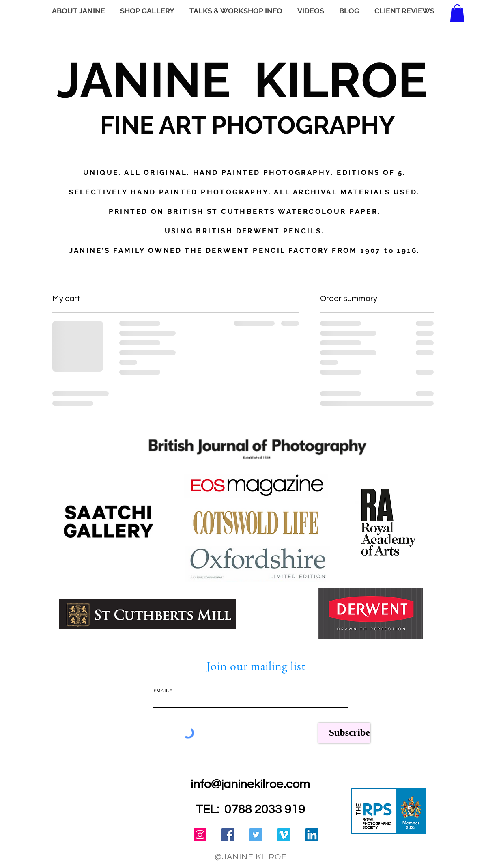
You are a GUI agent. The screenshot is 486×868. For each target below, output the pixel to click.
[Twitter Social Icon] (256, 835)
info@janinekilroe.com (250, 784)
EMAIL (161, 691)
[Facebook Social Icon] (228, 835)
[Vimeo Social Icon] (284, 835)
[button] (457, 13)
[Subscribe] (344, 733)
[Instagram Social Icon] (200, 835)
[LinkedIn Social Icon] (312, 835)
